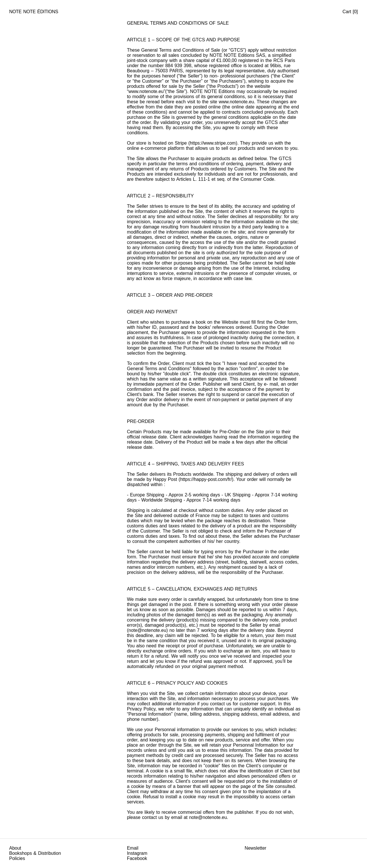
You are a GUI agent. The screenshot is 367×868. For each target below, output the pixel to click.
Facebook (137, 858)
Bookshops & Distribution (35, 853)
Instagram (137, 853)
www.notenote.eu (146, 91)
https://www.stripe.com (213, 143)
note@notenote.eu (147, 630)
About (15, 848)
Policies (17, 858)
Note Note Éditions (34, 12)
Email (133, 848)
